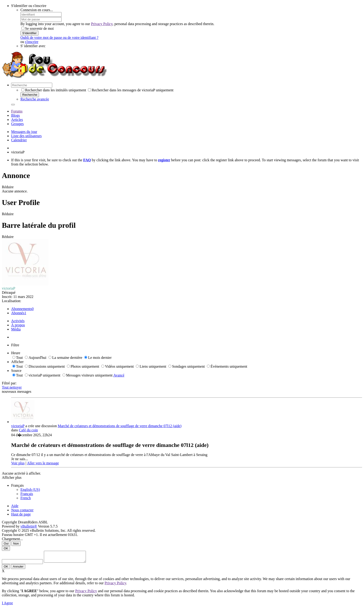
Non (16, 543)
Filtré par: (9, 383)
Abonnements (21, 309)
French (26, 498)
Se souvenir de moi (37, 28)
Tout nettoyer (12, 387)
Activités (18, 321)
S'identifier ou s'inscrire (29, 6)
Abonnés (18, 313)
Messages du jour (24, 132)
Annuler (18, 569)
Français (27, 494)
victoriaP (18, 426)
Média (16, 329)
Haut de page (21, 514)
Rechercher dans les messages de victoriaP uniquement (131, 90)
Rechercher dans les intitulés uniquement (54, 90)
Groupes (17, 124)
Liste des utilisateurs (26, 136)
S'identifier (29, 33)
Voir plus (18, 463)
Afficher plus (12, 477)
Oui (6, 543)
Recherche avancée (35, 99)
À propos (18, 325)
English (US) (30, 490)
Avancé (119, 375)
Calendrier (19, 140)
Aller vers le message (43, 463)
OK (6, 548)
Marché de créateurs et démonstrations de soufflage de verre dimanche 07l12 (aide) (120, 426)
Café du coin (28, 430)
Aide (15, 506)
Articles (17, 120)
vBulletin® (29, 526)
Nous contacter (22, 510)
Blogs (15, 115)
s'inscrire (32, 42)
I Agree (7, 605)
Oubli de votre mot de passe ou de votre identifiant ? (59, 38)
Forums (17, 111)
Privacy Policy (102, 24)
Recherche (30, 95)
